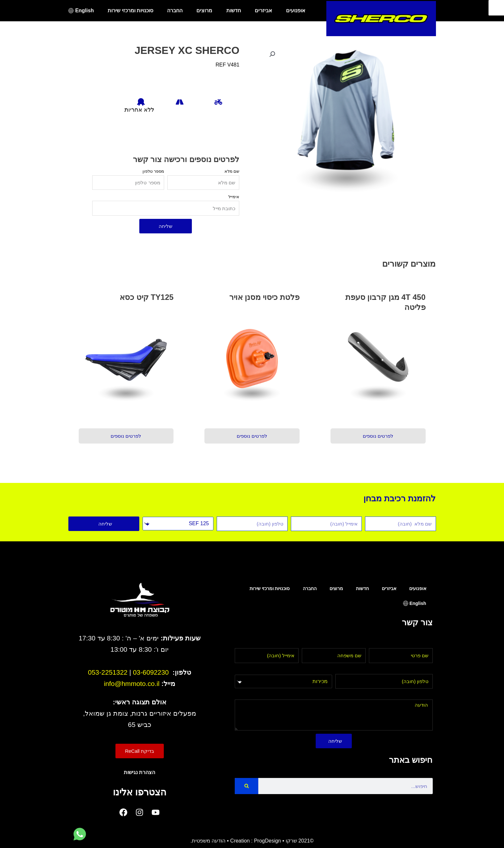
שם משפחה (353, 644)
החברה (175, 10)
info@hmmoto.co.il (132, 684)
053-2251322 (108, 672)
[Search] (247, 786)
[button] (272, 54)
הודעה (426, 695)
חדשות (234, 10)
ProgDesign (268, 841)
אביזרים (263, 10)
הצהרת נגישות (139, 772)
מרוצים (204, 10)
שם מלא (232, 171)
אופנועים (296, 10)
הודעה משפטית (209, 841)
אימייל (234, 197)
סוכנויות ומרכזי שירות (130, 10)
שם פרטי (423, 644)
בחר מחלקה (318, 670)
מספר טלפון (153, 171)
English (84, 10)
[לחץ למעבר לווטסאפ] (80, 834)
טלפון (427, 670)
